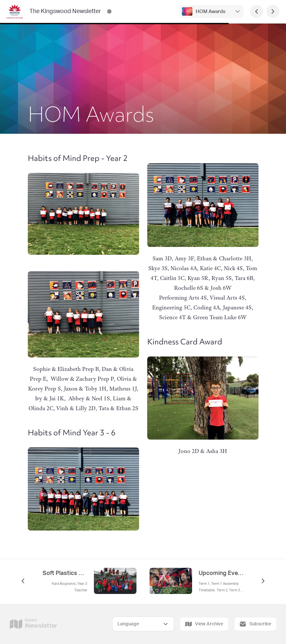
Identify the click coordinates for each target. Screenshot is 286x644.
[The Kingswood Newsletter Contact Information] (109, 11)
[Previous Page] (257, 11)
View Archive (204, 624)
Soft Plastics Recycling (65, 573)
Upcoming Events (221, 573)
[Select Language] (143, 624)
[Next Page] (273, 11)
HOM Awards (212, 12)
